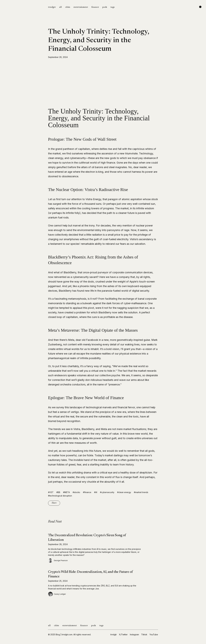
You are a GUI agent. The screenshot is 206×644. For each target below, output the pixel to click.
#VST (51, 492)
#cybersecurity (107, 492)
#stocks (76, 492)
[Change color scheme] (200, 7)
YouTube (154, 634)
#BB (58, 492)
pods (105, 7)
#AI (96, 492)
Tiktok (144, 634)
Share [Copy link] (54, 503)
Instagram (134, 634)
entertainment (81, 7)
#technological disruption (60, 496)
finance (95, 7)
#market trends (141, 492)
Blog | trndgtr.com (64, 634)
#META (66, 492)
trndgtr (52, 7)
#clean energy (124, 492)
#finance (87, 492)
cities (68, 7)
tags (113, 7)
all (61, 7)
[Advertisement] (103, 83)
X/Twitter (123, 634)
